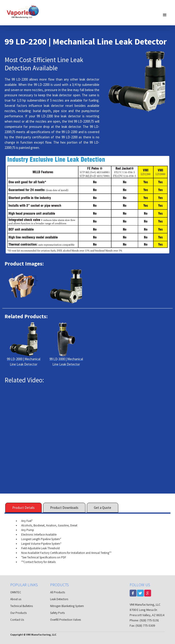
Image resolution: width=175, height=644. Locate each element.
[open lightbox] (24, 287)
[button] (165, 15)
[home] (23, 12)
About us (16, 599)
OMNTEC (16, 592)
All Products (58, 592)
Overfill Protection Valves (66, 620)
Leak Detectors (59, 599)
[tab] (23, 508)
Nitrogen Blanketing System (67, 606)
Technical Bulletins (22, 606)
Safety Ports (57, 613)
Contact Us (17, 620)
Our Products (18, 613)
